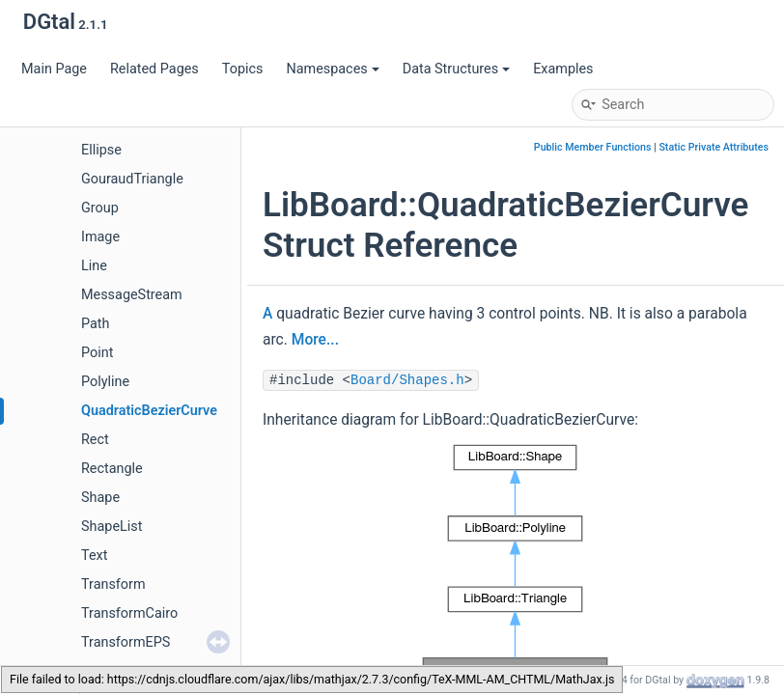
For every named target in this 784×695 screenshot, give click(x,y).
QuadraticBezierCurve (149, 411)
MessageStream (132, 295)
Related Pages (154, 69)
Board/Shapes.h (407, 380)
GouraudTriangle (132, 179)
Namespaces (332, 69)
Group (100, 208)
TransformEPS (126, 642)
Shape (100, 498)
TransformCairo (129, 613)
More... (315, 340)
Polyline (105, 382)
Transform (113, 584)
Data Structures (456, 69)
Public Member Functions (593, 147)
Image (100, 237)
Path (95, 324)
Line (94, 266)
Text (94, 556)
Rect (95, 440)
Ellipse (101, 150)
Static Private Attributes (714, 147)
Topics (243, 69)
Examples (563, 69)
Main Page (54, 69)
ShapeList (112, 527)
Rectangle (112, 469)
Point (97, 353)
